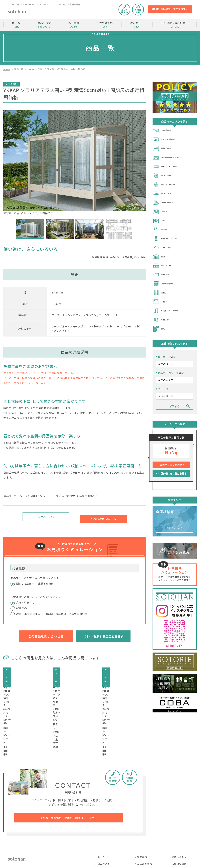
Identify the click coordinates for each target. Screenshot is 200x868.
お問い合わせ (179, 821)
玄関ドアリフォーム (168, 300)
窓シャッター (164, 275)
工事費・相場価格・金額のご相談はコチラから (69, 781)
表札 (159, 317)
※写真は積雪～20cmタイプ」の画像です (75, 162)
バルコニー (163, 258)
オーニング (163, 241)
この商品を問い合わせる (103, 517)
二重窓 (161, 292)
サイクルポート (166, 139)
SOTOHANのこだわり (174, 25)
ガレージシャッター (168, 156)
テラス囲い (163, 190)
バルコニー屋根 (166, 181)
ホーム (16, 25)
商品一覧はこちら (46, 517)
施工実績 (74, 25)
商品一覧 (19, 69)
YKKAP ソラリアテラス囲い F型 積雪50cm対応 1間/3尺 (64, 496)
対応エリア (137, 25)
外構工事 (162, 309)
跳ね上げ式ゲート (167, 164)
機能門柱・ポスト (167, 232)
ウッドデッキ (164, 198)
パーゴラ (162, 266)
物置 (159, 249)
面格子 (161, 283)
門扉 (159, 215)
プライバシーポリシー (184, 840)
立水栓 (161, 224)
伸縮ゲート (163, 147)
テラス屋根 (163, 173)
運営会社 (177, 834)
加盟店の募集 (179, 828)
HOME (7, 69)
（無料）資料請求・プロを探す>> (170, 9)
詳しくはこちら (175, 514)
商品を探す (44, 25)
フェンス (162, 207)
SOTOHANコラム (147, 834)
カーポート (163, 130)
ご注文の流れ (105, 25)
